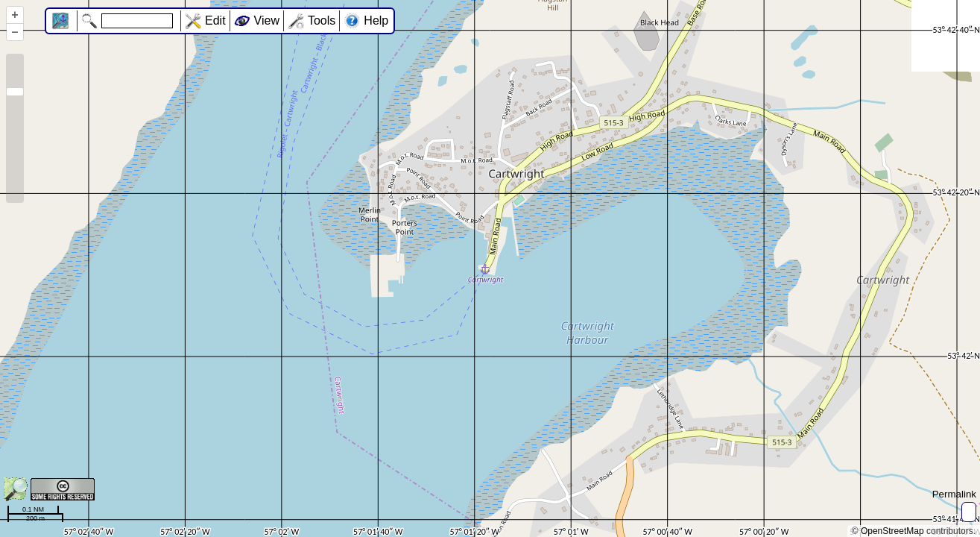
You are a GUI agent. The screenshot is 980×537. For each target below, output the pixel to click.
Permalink (954, 494)
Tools (322, 21)
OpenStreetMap (892, 531)
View (267, 21)
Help (376, 21)
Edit (215, 21)
